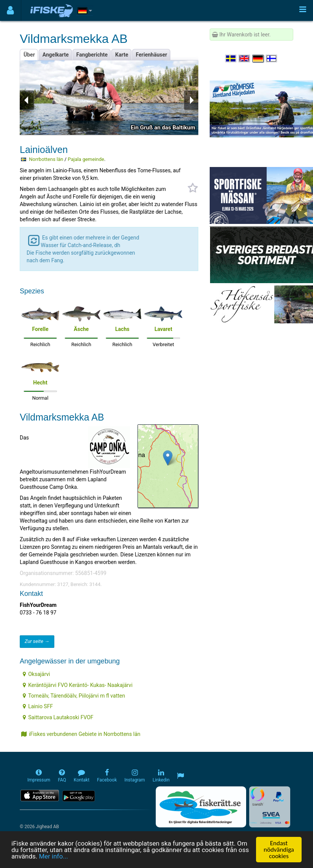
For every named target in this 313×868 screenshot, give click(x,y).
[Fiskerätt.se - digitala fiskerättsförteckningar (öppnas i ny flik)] (201, 807)
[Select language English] (245, 58)
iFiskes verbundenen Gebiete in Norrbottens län (81, 734)
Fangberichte (92, 55)
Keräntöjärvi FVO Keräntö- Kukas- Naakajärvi (78, 685)
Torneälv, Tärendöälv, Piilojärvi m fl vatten (74, 696)
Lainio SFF (38, 706)
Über (29, 55)
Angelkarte (56, 55)
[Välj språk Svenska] (231, 58)
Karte (122, 55)
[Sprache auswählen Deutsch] (258, 58)
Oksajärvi (36, 674)
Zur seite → (37, 641)
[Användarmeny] (10, 10)
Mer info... (53, 857)
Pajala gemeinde (86, 159)
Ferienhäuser (152, 55)
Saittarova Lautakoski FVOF (58, 717)
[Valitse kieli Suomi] (272, 58)
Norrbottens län (46, 159)
